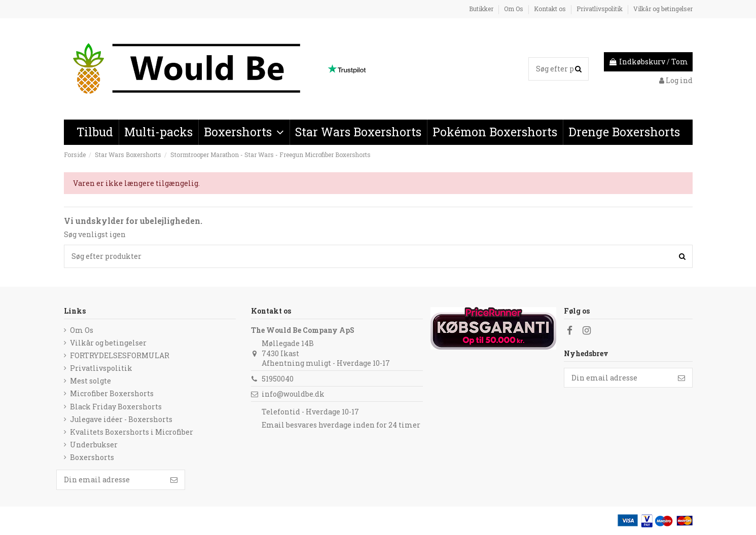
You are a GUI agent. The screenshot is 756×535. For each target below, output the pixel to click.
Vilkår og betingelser (663, 9)
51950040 (278, 379)
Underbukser (94, 445)
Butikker (482, 9)
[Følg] (681, 378)
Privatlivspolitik (600, 9)
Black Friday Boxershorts (116, 407)
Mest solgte (91, 381)
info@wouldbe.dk (293, 394)
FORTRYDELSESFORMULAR (120, 355)
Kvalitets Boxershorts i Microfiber (132, 432)
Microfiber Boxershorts (112, 393)
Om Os (514, 9)
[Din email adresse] (618, 378)
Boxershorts (92, 457)
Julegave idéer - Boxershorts (121, 419)
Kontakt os (551, 9)
